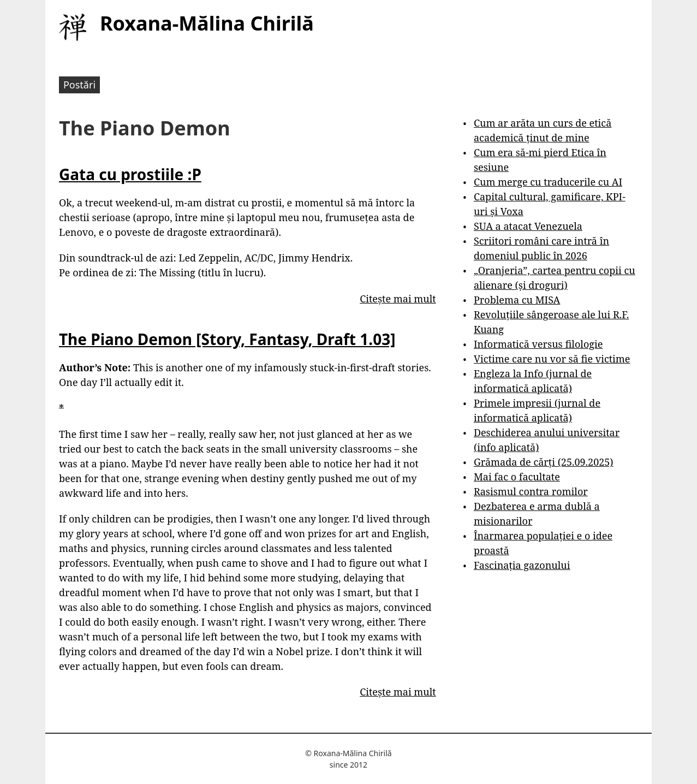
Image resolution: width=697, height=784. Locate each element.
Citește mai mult (398, 299)
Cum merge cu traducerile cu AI (548, 182)
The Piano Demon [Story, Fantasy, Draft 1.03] (227, 339)
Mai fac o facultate (517, 477)
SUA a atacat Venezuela (528, 226)
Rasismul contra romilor (531, 491)
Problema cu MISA (517, 300)
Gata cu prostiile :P (130, 174)
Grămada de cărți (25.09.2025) (544, 462)
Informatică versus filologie (538, 344)
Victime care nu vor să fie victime (552, 359)
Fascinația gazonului (522, 565)
